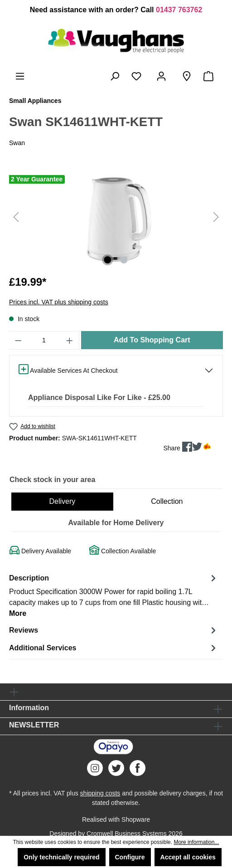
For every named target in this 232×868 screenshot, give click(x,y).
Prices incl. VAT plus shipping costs (59, 302)
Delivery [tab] (62, 501)
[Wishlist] (138, 76)
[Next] (216, 217)
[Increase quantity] (70, 340)
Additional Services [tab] (114, 648)
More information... (196, 842)
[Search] (115, 76)
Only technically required (61, 857)
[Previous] (16, 217)
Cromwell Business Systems (127, 834)
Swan (17, 143)
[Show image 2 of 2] (124, 260)
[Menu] (20, 76)
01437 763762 (179, 10)
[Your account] (163, 76)
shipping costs (100, 793)
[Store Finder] (187, 76)
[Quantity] (44, 340)
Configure (130, 857)
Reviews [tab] (114, 630)
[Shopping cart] (210, 76)
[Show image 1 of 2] (108, 260)
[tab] (114, 595)
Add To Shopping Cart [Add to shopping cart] (152, 340)
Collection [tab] (167, 501)
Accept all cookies (188, 857)
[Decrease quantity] (18, 340)
